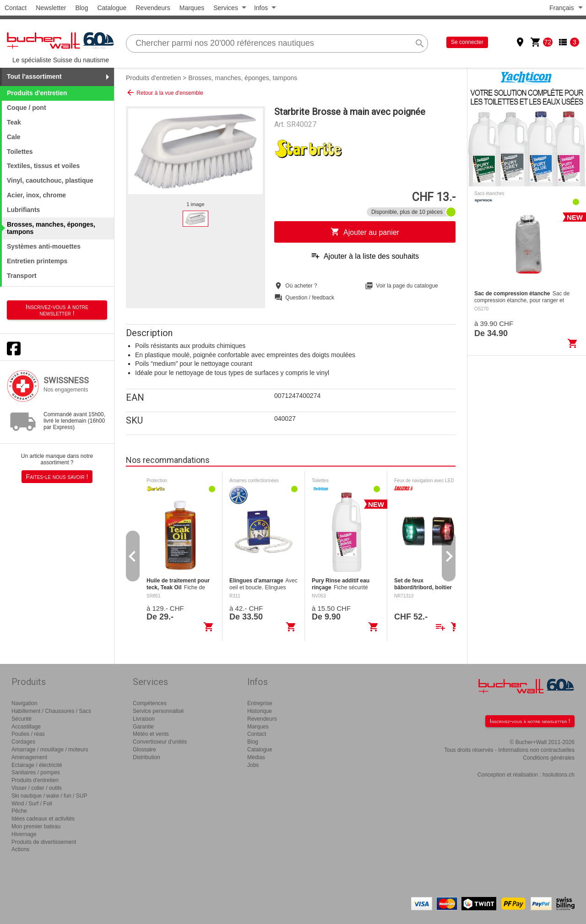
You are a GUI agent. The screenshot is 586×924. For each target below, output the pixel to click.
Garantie (143, 727)
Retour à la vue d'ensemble (165, 92)
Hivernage (24, 834)
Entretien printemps (37, 261)
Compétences (150, 703)
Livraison (144, 719)
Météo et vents (151, 734)
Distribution (146, 757)
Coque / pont (27, 108)
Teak (14, 122)
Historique (260, 711)
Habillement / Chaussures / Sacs (51, 711)
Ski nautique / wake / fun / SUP (49, 796)
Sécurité (22, 719)
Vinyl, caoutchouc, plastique (50, 180)
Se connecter (467, 42)
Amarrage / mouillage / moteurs (50, 750)
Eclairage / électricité (37, 765)
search (420, 43)
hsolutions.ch (559, 775)
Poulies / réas (28, 734)
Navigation (24, 703)
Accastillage (26, 727)
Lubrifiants (23, 210)
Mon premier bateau (36, 826)
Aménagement (29, 757)
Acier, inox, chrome (36, 195)
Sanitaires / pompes (36, 772)
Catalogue (112, 8)
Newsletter (51, 8)
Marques (192, 8)
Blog (81, 8)
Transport (22, 276)
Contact (16, 8)
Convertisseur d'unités (160, 742)
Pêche (19, 811)
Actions (20, 849)
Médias (256, 757)
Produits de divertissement (44, 842)
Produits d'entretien (153, 78)
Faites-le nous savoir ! (57, 477)
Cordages (23, 742)
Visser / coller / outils (37, 788)
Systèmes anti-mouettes (44, 246)
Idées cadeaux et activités (43, 819)
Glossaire (144, 750)
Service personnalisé (158, 711)
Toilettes (20, 152)
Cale (14, 137)
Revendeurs (153, 8)
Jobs (253, 765)
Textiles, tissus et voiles (43, 166)
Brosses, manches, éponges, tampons (243, 78)
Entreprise (260, 703)
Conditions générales (549, 758)
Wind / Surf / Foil (32, 804)
